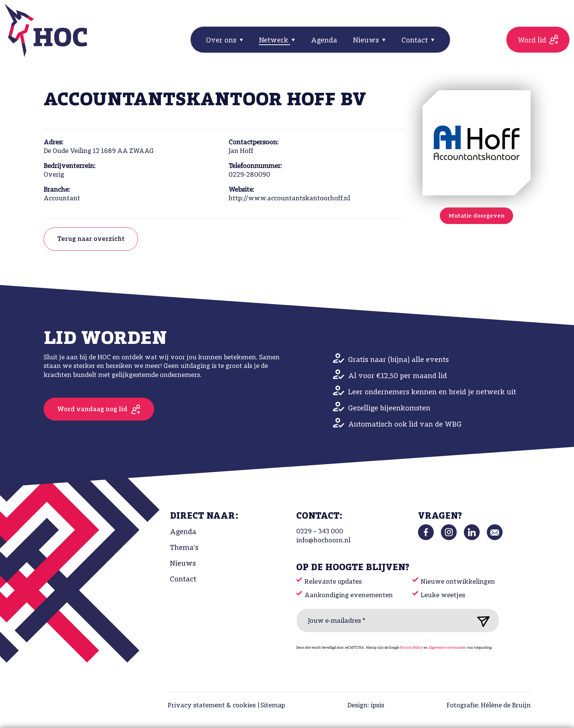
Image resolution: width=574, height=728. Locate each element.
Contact (183, 580)
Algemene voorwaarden (447, 648)
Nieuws (183, 564)
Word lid (532, 41)
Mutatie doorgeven (476, 216)
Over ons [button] (222, 41)
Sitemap (273, 706)
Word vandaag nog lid (92, 409)
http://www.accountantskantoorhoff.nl (289, 199)
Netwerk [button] (275, 41)
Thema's (184, 548)
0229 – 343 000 (320, 532)
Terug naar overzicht (91, 239)
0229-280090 (249, 175)
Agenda (324, 41)
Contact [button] (416, 41)
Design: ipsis (366, 706)
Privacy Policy (411, 648)
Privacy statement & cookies (212, 706)
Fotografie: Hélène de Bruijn (489, 706)
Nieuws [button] (367, 41)
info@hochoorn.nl (323, 541)
